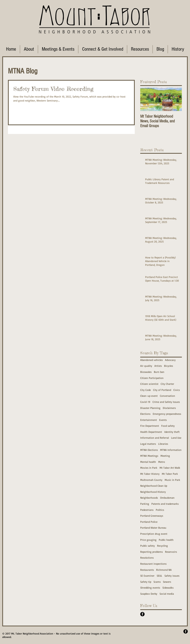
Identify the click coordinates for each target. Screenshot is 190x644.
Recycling (162, 546)
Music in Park (172, 480)
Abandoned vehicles (151, 360)
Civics (177, 390)
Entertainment (149, 420)
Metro (162, 462)
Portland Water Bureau (153, 528)
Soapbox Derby (149, 594)
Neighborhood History (153, 492)
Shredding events (150, 588)
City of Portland (162, 390)
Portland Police (149, 522)
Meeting (165, 456)
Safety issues (172, 576)
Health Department (151, 432)
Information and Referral (155, 438)
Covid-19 (145, 402)
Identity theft (172, 432)
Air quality (146, 366)
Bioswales (146, 372)
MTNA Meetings (149, 456)
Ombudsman (167, 498)
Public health (166, 540)
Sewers (167, 582)
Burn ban (159, 372)
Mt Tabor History (150, 474)
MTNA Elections (149, 450)
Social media (167, 594)
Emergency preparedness (167, 414)
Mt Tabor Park (170, 474)
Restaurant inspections (153, 564)
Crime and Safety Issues (166, 402)
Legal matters (148, 444)
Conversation (167, 396)
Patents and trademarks (165, 504)
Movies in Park (149, 468)
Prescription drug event (154, 534)
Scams (157, 582)
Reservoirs (171, 552)
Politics (160, 510)
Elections (145, 414)
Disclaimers (169, 408)
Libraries (163, 444)
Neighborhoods (149, 498)
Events (163, 420)
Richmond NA (164, 570)
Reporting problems (151, 552)
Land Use (176, 438)
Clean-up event (149, 396)
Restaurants (147, 570)
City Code (146, 390)
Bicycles (169, 366)
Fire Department (150, 426)
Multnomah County (151, 480)
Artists (158, 366)
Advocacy (170, 360)
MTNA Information (171, 450)
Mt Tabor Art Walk (170, 468)
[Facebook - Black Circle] (142, 614)
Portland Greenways (152, 516)
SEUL (159, 576)
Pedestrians (147, 510)
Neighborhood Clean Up (154, 486)
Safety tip (146, 582)
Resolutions (147, 558)
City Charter (167, 384)
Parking (145, 504)
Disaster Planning (150, 408)
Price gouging (148, 540)
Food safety (168, 426)
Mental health (148, 462)
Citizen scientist (149, 384)
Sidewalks (168, 588)
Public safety (148, 546)
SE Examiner (147, 576)
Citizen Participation (152, 378)
